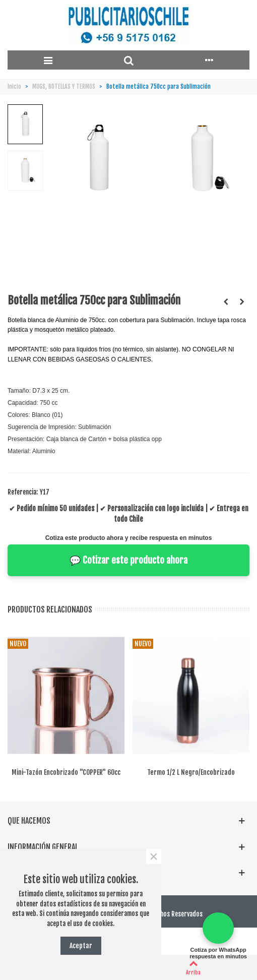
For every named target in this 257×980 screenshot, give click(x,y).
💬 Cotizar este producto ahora (128, 560)
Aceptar (81, 945)
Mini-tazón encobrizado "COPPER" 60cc (66, 772)
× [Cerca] (153, 856)
